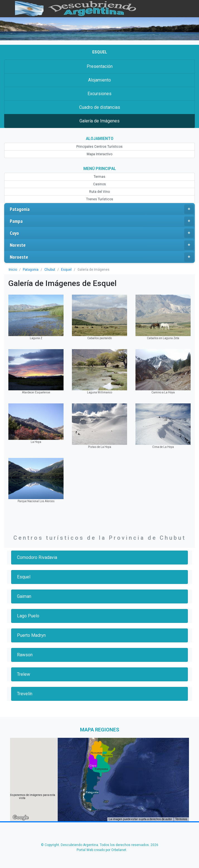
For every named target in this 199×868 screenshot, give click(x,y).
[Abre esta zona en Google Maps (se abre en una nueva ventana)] (21, 818)
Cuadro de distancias (100, 107)
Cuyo (102, 233)
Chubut (50, 270)
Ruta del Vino (99, 192)
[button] (92, 792)
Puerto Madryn (31, 635)
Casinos (99, 184)
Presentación (100, 66)
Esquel (66, 270)
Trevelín (25, 694)
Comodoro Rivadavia (37, 557)
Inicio (13, 270)
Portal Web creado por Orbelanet (101, 850)
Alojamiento (99, 80)
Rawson (25, 655)
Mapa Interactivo (99, 154)
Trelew (24, 674)
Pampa (102, 221)
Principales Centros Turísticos (99, 147)
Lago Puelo (28, 616)
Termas (99, 177)
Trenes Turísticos (100, 199)
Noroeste (102, 257)
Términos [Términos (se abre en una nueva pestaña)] (181, 819)
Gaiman (24, 596)
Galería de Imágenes (99, 121)
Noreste (102, 245)
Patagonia (102, 209)
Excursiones (99, 94)
